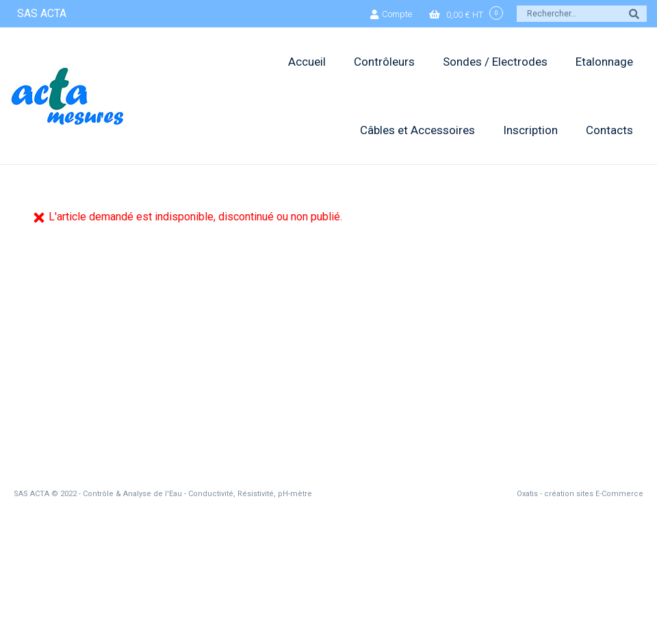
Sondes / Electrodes (495, 62)
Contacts (609, 130)
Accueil (307, 62)
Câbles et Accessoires (417, 130)
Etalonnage (604, 62)
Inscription (530, 130)
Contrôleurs (384, 62)
